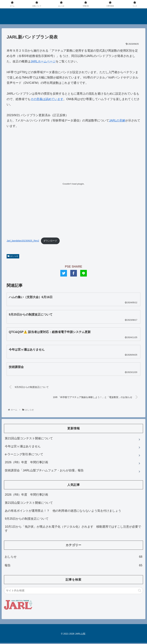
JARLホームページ (43, 61)
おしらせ (13, 256)
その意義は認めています (47, 99)
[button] (140, 591)
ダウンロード (50, 241)
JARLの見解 (117, 121)
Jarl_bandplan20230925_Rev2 (23, 241)
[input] (73, 592)
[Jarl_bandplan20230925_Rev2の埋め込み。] (73, 184)
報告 (73, 566)
